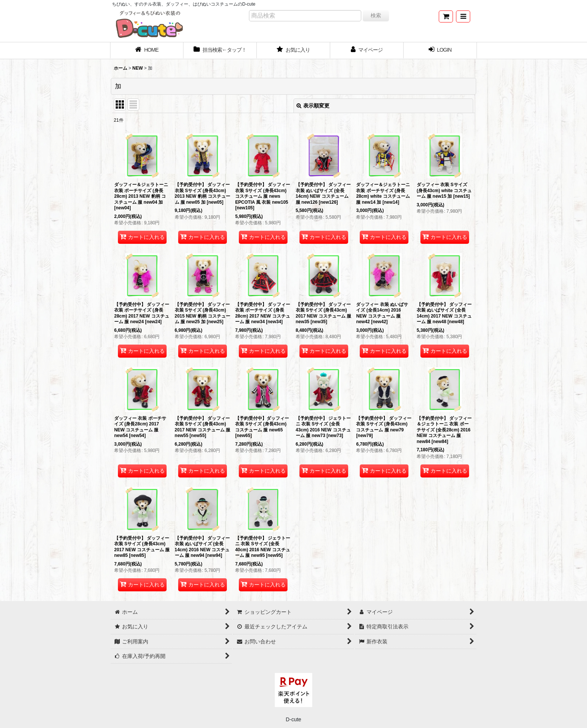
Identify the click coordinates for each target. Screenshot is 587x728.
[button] (463, 16)
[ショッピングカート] (446, 16)
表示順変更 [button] (313, 106)
